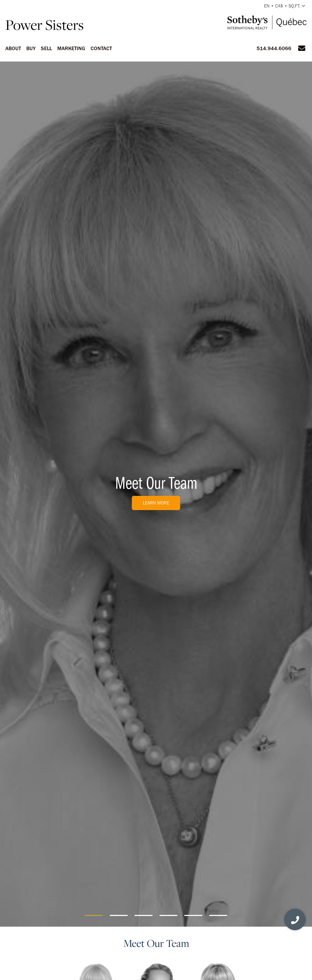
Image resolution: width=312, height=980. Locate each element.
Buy (31, 48)
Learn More (156, 503)
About (13, 48)
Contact (101, 48)
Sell (46, 48)
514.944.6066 (274, 48)
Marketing (71, 48)
